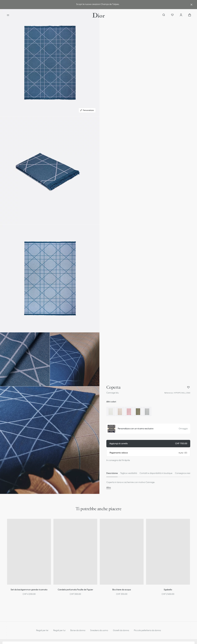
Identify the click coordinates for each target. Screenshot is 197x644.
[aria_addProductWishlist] (188, 387)
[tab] (112, 473)
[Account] (181, 15)
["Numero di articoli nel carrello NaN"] (190, 15)
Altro (109, 487)
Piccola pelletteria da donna (147, 630)
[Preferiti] (172, 15)
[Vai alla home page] (99, 15)
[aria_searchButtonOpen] (164, 15)
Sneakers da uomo (99, 630)
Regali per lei (42, 630)
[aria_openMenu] (8, 15)
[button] (50, 63)
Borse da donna (78, 630)
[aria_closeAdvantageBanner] (191, 5)
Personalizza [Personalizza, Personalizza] (87, 110)
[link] (98, 5)
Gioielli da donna (121, 630)
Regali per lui (59, 630)
